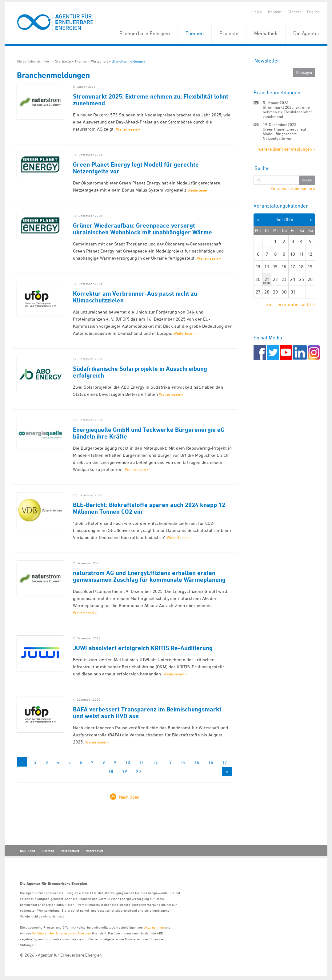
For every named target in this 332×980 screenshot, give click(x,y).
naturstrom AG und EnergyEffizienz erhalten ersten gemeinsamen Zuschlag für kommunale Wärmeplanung (149, 576)
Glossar (294, 12)
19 (125, 771)
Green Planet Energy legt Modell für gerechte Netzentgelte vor (136, 168)
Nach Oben (129, 797)
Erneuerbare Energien (145, 33)
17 (225, 762)
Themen (195, 33)
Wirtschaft (100, 61)
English (313, 12)
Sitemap (48, 851)
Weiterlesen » (128, 129)
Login (257, 12)
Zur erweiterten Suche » (293, 188)
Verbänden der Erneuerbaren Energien (62, 933)
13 (169, 762)
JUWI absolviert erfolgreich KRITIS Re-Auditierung (143, 648)
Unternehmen (154, 927)
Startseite (63, 61)
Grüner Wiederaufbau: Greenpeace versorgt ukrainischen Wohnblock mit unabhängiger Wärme (142, 229)
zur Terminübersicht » (291, 304)
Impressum (94, 851)
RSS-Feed (28, 851)
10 (128, 762)
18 (111, 771)
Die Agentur (306, 33)
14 (183, 762)
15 (197, 762)
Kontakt (275, 12)
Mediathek (266, 33)
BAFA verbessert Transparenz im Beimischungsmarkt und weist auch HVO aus (147, 713)
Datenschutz (70, 851)
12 (155, 762)
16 (211, 762)
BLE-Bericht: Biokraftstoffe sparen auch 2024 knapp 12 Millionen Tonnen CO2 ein (149, 508)
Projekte (229, 33)
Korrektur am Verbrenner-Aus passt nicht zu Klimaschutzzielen (135, 297)
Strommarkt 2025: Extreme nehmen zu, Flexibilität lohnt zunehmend (151, 100)
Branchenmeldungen (128, 61)
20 (138, 771)
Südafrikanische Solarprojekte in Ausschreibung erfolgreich (140, 372)
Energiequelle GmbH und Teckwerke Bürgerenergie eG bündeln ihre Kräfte (149, 433)
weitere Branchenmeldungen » (287, 149)
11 (142, 762)
